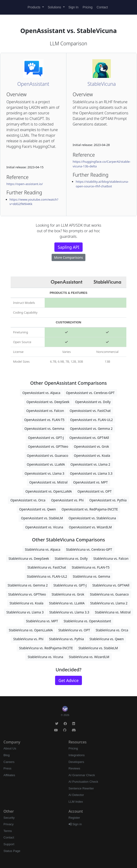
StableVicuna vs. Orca (112, 630)
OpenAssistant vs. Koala (92, 456)
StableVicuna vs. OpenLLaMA (31, 630)
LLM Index (76, 802)
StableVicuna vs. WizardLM (89, 657)
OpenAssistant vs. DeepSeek (48, 402)
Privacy (9, 824)
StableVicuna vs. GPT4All (111, 585)
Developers (76, 762)
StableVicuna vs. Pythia (66, 639)
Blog (7, 755)
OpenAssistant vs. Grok (91, 446)
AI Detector (76, 795)
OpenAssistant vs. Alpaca (41, 393)
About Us (10, 748)
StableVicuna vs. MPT (42, 621)
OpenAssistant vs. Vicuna (44, 527)
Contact (102, 7)
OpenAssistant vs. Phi (67, 500)
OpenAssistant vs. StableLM (42, 518)
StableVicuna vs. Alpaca (43, 549)
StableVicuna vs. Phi (28, 639)
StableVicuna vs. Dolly (71, 558)
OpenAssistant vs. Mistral (48, 482)
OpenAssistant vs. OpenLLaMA (49, 491)
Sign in (75, 824)
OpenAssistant (33, 84)
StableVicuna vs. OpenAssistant (87, 621)
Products (34, 7)
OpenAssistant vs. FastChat (90, 411)
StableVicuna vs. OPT (74, 630)
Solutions (55, 7)
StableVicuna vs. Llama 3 (25, 612)
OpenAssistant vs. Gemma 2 (91, 429)
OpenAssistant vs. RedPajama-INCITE (90, 509)
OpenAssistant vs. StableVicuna (92, 518)
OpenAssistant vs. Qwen (38, 509)
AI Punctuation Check (83, 782)
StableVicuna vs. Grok (68, 594)
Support (9, 844)
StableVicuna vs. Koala (26, 603)
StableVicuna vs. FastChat (47, 567)
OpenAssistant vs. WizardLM (90, 527)
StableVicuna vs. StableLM (98, 648)
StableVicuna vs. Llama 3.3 (69, 612)
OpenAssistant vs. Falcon (45, 411)
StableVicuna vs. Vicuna (45, 657)
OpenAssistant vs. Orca (28, 500)
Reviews (74, 768)
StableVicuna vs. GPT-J (70, 585)
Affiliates (9, 775)
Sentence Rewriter (81, 788)
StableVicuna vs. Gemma (91, 576)
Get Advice (68, 680)
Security (9, 818)
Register (74, 818)
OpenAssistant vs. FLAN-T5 (44, 420)
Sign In (73, 7)
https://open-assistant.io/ (25, 184)
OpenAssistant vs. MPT (90, 482)
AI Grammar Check (82, 775)
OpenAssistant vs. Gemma (44, 429)
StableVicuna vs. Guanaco (109, 594)
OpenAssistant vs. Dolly (93, 402)
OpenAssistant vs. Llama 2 (90, 464)
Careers (9, 762)
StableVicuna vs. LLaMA (67, 603)
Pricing (88, 7)
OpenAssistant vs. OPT (95, 491)
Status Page (12, 851)
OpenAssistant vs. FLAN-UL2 (92, 420)
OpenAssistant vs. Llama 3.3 (91, 473)
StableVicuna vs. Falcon (111, 558)
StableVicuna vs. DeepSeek (29, 558)
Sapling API (68, 247)
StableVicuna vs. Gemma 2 (28, 585)
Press (7, 768)
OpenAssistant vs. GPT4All (89, 438)
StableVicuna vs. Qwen (107, 639)
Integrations (77, 755)
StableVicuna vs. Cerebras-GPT (89, 549)
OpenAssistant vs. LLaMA (46, 464)
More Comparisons (68, 257)
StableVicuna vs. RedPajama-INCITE (46, 648)
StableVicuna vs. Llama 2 (109, 603)
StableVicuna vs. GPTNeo (27, 594)
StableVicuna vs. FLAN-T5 (91, 567)
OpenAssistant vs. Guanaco (48, 456)
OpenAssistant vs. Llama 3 (44, 473)
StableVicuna (102, 84)
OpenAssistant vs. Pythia (108, 500)
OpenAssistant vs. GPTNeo (48, 446)
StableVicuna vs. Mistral (113, 612)
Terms (8, 831)
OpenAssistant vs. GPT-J (46, 438)
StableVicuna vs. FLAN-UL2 (47, 576)
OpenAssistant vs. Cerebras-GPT (90, 393)
